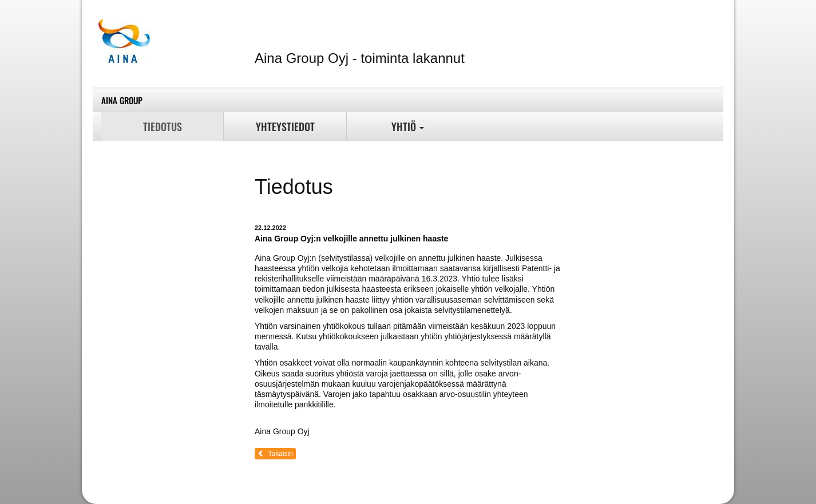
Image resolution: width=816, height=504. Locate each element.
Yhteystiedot (285, 126)
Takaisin (275, 454)
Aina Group (122, 100)
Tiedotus (163, 126)
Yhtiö (408, 126)
